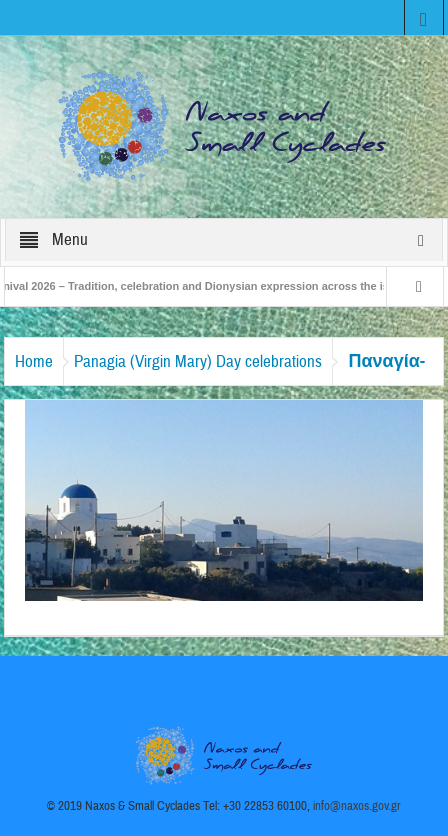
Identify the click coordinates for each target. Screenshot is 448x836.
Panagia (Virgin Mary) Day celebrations (198, 361)
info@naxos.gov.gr (357, 806)
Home (34, 361)
